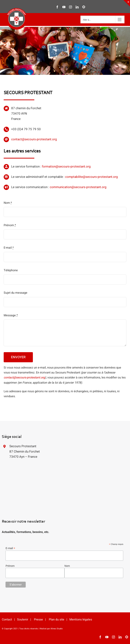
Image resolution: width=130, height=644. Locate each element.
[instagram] (113, 637)
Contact (7, 620)
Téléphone (11, 270)
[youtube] (107, 637)
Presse (38, 620)
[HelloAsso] (127, 637)
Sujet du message (16, 293)
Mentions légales (81, 620)
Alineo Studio (57, 629)
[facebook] (100, 637)
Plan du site (57, 620)
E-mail (9, 248)
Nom (8, 203)
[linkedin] (120, 637)
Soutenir (23, 620)
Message (11, 315)
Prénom (10, 225)
